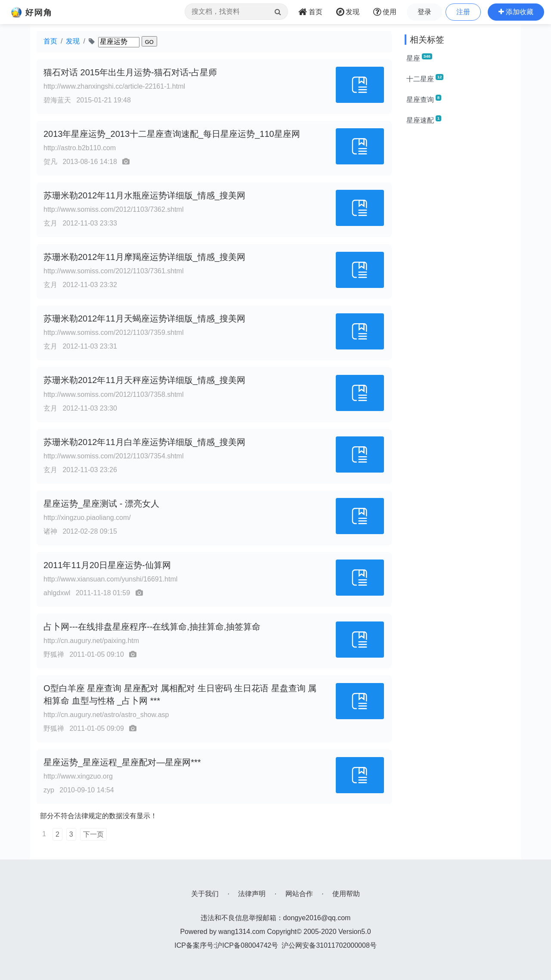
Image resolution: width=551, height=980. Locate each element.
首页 (50, 41)
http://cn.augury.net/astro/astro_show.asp (106, 715)
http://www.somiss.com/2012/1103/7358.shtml (114, 394)
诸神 (50, 531)
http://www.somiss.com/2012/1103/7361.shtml (114, 271)
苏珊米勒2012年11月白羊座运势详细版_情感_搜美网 (144, 442)
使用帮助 (346, 894)
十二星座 (425, 78)
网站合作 (299, 894)
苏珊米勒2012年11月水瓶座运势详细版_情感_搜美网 (144, 195)
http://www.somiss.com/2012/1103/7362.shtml (114, 209)
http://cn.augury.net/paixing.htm (91, 641)
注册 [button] (463, 12)
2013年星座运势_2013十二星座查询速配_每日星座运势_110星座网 (172, 134)
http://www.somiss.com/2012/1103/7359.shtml (114, 332)
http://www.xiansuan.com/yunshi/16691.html (110, 579)
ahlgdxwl (57, 593)
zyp (49, 790)
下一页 (93, 834)
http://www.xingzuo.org (78, 776)
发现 (73, 41)
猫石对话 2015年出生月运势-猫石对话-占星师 (130, 72)
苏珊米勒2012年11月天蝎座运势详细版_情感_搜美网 (144, 318)
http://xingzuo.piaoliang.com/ (87, 518)
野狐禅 (54, 654)
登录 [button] (424, 12)
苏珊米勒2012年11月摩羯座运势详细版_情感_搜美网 (144, 257)
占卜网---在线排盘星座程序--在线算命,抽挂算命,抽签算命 (152, 627)
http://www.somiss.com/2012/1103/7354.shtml (114, 456)
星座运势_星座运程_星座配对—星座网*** (122, 762)
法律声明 (252, 894)
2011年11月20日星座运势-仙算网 (107, 565)
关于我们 (205, 894)
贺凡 (50, 162)
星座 (419, 58)
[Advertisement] (460, 262)
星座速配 (424, 120)
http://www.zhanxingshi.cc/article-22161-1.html (114, 86)
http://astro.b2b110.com (80, 148)
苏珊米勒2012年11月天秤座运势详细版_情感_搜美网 (144, 380)
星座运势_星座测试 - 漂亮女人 (101, 504)
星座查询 (424, 99)
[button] (516, 12)
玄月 (50, 223)
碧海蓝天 (57, 100)
